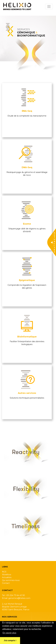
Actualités (7, 577)
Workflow (7, 575)
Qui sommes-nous (11, 580)
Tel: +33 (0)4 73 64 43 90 (13, 595)
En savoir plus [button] (9, 633)
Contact (6, 583)
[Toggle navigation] (49, 7)
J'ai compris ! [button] (10, 640)
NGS (4, 572)
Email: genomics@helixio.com (16, 598)
